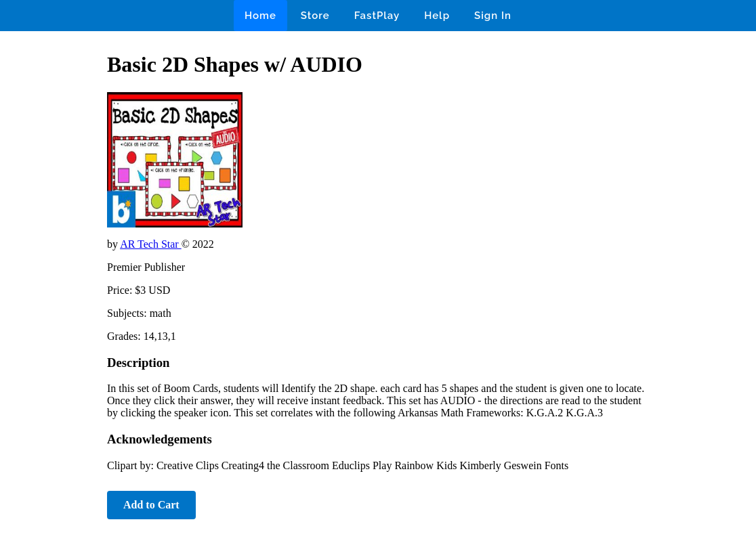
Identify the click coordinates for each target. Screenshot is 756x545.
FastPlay (377, 16)
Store (315, 16)
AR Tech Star (151, 244)
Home (260, 16)
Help (437, 16)
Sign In (493, 16)
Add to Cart (151, 505)
